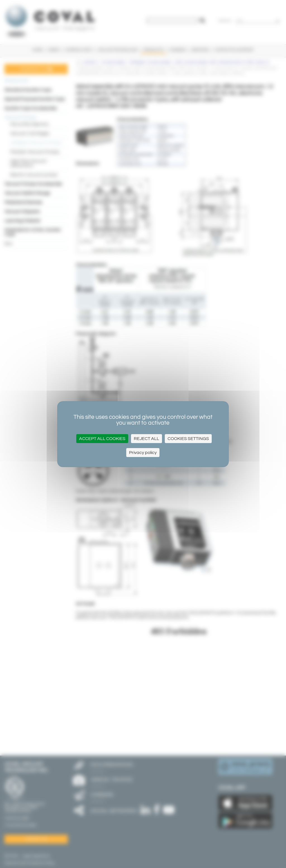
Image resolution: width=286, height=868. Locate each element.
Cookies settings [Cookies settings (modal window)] (188, 439)
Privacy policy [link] (143, 453)
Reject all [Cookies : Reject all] (146, 439)
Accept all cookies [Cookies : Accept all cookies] (102, 439)
